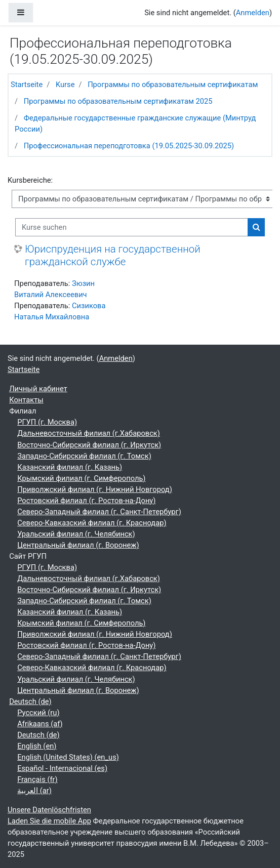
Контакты (26, 400)
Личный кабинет (38, 389)
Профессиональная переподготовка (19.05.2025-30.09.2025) (129, 146)
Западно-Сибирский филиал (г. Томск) (84, 456)
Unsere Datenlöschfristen (49, 810)
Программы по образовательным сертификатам (173, 85)
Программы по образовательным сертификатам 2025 (118, 101)
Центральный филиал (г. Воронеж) (78, 545)
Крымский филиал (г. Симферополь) (81, 478)
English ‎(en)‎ (37, 746)
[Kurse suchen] (132, 227)
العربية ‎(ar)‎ (34, 791)
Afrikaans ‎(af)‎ (40, 724)
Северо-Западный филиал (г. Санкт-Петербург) (99, 512)
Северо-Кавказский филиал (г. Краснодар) (92, 523)
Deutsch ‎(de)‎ (30, 701)
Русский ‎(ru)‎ (38, 713)
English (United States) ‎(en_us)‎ (68, 757)
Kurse (65, 85)
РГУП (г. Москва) (47, 422)
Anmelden (253, 13)
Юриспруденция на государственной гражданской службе (113, 255)
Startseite (27, 85)
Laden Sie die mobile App (49, 821)
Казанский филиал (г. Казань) (70, 467)
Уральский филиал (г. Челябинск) (76, 534)
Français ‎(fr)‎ (37, 779)
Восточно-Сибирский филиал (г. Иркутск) (89, 445)
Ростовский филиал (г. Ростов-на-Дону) (86, 501)
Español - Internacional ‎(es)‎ (62, 768)
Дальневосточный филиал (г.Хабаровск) (89, 433)
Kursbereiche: (30, 180)
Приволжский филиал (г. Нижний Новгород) (95, 489)
